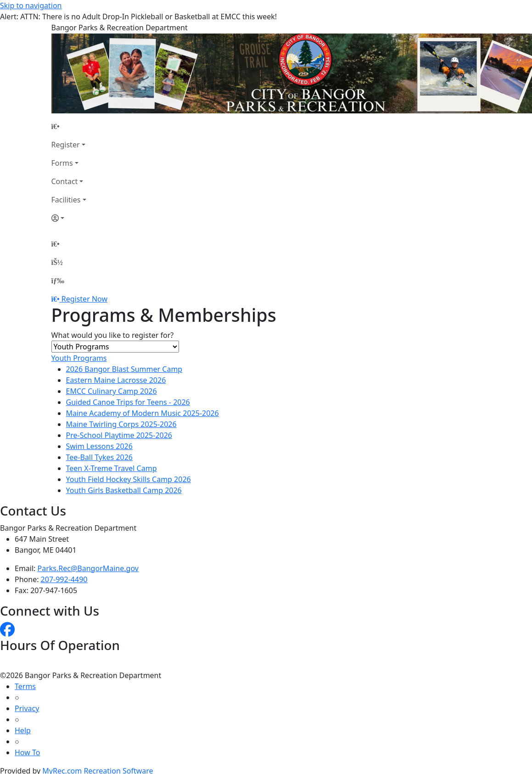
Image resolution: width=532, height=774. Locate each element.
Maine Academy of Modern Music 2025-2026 (143, 413)
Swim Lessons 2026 (99, 446)
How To (27, 752)
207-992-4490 (64, 579)
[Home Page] (69, 126)
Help (23, 730)
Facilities (66, 200)
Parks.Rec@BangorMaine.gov (88, 568)
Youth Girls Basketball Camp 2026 (124, 490)
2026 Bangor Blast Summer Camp (124, 369)
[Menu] (58, 280)
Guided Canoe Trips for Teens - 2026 (128, 402)
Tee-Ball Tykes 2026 (100, 457)
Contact (65, 181)
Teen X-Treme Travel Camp (112, 468)
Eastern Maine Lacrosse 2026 (116, 380)
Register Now (84, 299)
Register (66, 145)
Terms (25, 686)
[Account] (69, 218)
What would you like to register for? (113, 335)
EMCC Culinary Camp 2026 (112, 391)
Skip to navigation (31, 6)
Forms (62, 163)
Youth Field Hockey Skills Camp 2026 (129, 479)
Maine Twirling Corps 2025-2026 (121, 424)
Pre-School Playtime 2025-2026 (119, 435)
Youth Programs (79, 358)
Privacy (27, 708)
